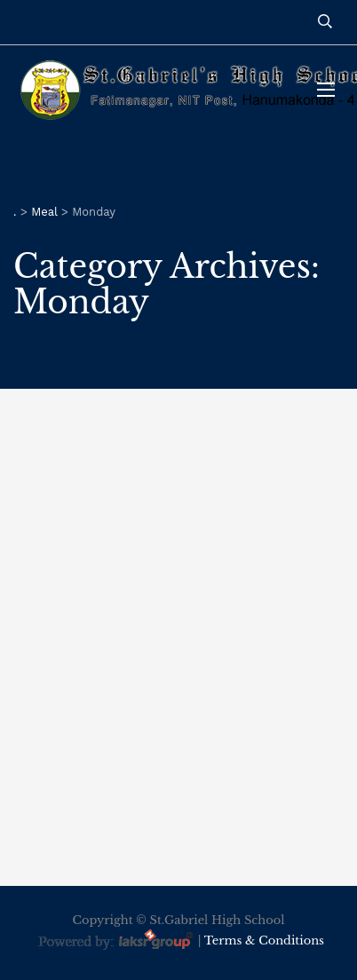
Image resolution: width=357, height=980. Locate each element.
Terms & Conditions (264, 941)
